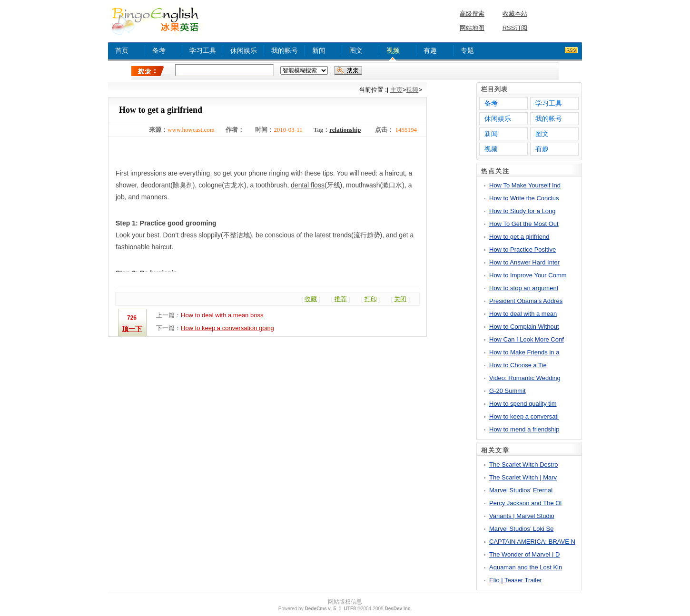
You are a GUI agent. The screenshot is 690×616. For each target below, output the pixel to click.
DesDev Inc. (398, 609)
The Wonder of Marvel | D (524, 554)
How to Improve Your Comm (528, 275)
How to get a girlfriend (519, 237)
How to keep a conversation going (227, 328)
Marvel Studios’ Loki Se (521, 529)
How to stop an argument (524, 288)
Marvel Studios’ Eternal (521, 490)
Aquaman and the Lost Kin (526, 567)
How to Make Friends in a (524, 352)
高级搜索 (472, 14)
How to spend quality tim (523, 404)
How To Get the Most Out (524, 224)
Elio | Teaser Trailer (516, 580)
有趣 (430, 50)
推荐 (341, 299)
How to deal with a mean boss (222, 315)
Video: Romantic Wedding (525, 378)
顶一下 (132, 329)
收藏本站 (515, 14)
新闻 (319, 50)
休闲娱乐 (244, 50)
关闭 (400, 299)
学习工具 (203, 50)
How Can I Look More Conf (527, 339)
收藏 (311, 299)
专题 (467, 50)
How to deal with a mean (523, 314)
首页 (122, 50)
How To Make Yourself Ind (525, 185)
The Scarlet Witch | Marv (523, 477)
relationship (345, 130)
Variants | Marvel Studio (522, 516)
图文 (356, 50)
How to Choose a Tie (518, 365)
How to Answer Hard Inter (524, 262)
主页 (396, 90)
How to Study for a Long (522, 211)
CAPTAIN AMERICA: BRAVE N (532, 542)
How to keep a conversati (524, 416)
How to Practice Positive (522, 249)
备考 (159, 50)
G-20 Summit (508, 391)
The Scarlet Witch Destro (524, 464)
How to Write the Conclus (524, 198)
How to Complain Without (524, 327)
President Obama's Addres (526, 301)
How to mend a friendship (524, 429)
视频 (393, 50)
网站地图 (472, 28)
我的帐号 (285, 50)
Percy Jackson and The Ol (525, 503)
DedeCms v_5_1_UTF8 (330, 609)
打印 (371, 299)
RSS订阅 (515, 28)
